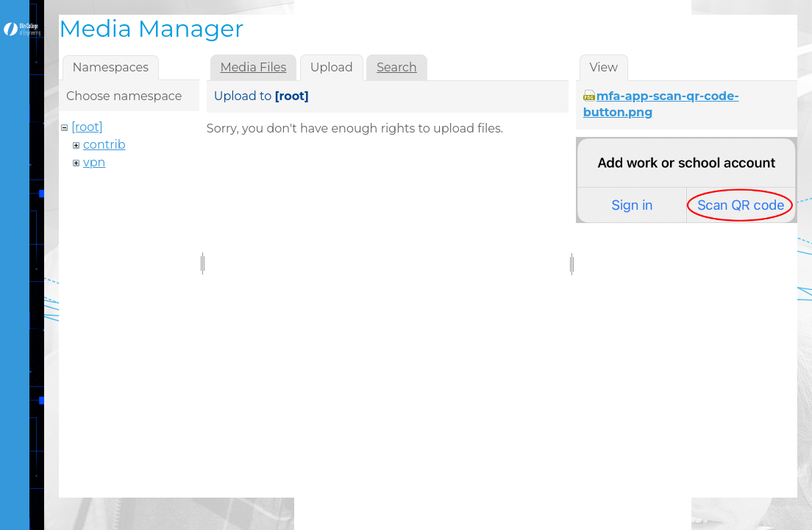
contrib (104, 145)
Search (397, 67)
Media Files (253, 67)
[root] (87, 127)
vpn (94, 162)
